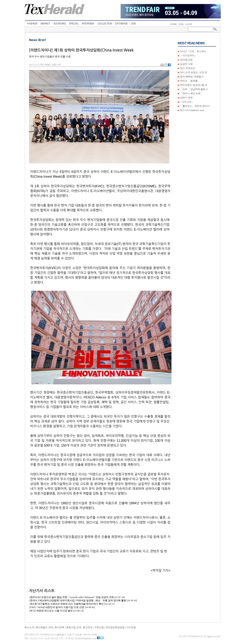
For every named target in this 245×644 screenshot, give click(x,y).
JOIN (181, 24)
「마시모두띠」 (188, 56)
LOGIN (189, 24)
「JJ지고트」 (187, 102)
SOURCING (59, 23)
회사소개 (29, 627)
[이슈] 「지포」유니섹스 (193, 51)
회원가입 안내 (74, 627)
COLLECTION (105, 23)
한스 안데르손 (187, 68)
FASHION (32, 23)
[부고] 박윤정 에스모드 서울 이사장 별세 (51, 611)
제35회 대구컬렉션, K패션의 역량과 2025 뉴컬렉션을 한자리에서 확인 (67, 604)
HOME (174, 24)
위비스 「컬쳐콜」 (190, 81)
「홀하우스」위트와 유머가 (195, 106)
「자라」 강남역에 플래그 (194, 89)
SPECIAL (74, 23)
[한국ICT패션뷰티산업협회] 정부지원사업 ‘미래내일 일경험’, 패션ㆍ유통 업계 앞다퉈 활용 (78, 600)
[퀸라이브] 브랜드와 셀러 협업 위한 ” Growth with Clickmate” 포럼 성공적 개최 (72, 597)
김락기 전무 (186, 98)
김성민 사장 (186, 64)
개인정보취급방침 (115, 627)
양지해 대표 (186, 60)
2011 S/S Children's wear (192, 110)
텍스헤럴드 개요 (44, 627)
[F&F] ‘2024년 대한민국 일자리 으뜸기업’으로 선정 (57, 607)
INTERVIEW (88, 23)
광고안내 (88, 627)
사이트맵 (131, 627)
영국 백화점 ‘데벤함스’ (192, 77)
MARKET (45, 23)
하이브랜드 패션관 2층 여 (193, 85)
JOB (133, 23)
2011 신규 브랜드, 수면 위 (193, 72)
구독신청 (99, 627)
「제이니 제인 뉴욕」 (191, 93)
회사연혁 (59, 627)
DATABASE (121, 23)
